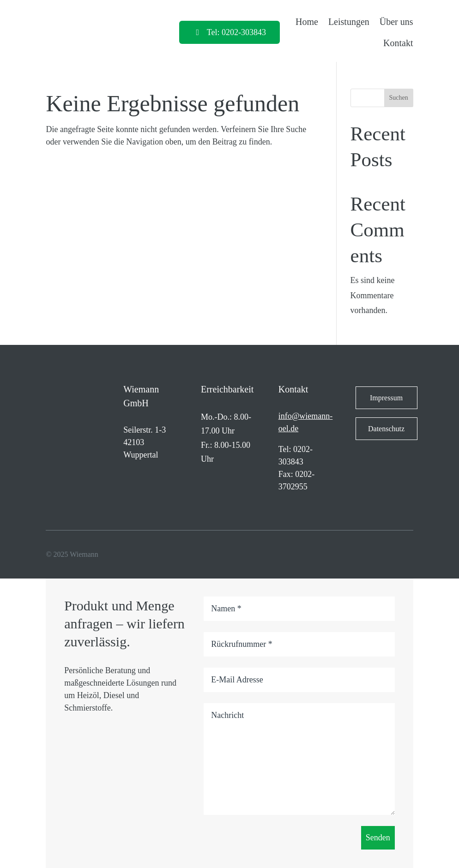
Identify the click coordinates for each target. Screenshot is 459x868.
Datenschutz (386, 429)
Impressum (386, 398)
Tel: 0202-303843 (236, 32)
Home (307, 22)
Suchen (399, 98)
